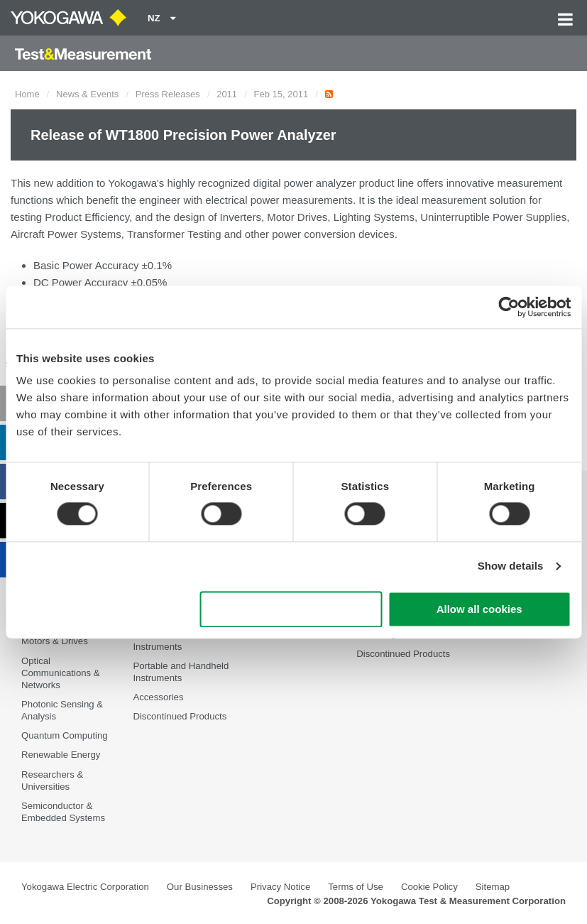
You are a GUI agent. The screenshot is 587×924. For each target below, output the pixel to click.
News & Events (87, 94)
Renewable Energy (61, 755)
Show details (511, 566)
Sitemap (493, 887)
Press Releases (168, 94)
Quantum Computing (65, 735)
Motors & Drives (55, 641)
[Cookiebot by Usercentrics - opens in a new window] (509, 307)
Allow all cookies (479, 609)
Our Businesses (200, 887)
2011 (227, 94)
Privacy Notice (280, 887)
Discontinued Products (180, 716)
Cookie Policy (429, 887)
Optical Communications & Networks (61, 673)
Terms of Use (356, 887)
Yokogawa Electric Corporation (85, 887)
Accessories (158, 697)
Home (27, 94)
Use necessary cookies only (291, 609)
